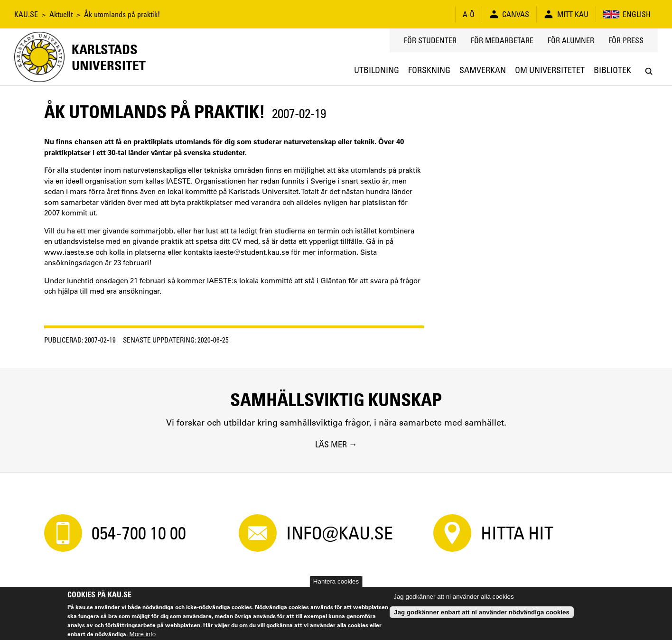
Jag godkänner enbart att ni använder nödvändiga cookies (482, 612)
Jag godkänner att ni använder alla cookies (453, 597)
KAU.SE (26, 14)
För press (626, 40)
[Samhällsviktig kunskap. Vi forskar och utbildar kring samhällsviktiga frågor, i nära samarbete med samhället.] (336, 420)
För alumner (571, 40)
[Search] (649, 71)
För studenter (430, 40)
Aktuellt (61, 14)
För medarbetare (502, 40)
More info (143, 634)
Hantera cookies (336, 581)
